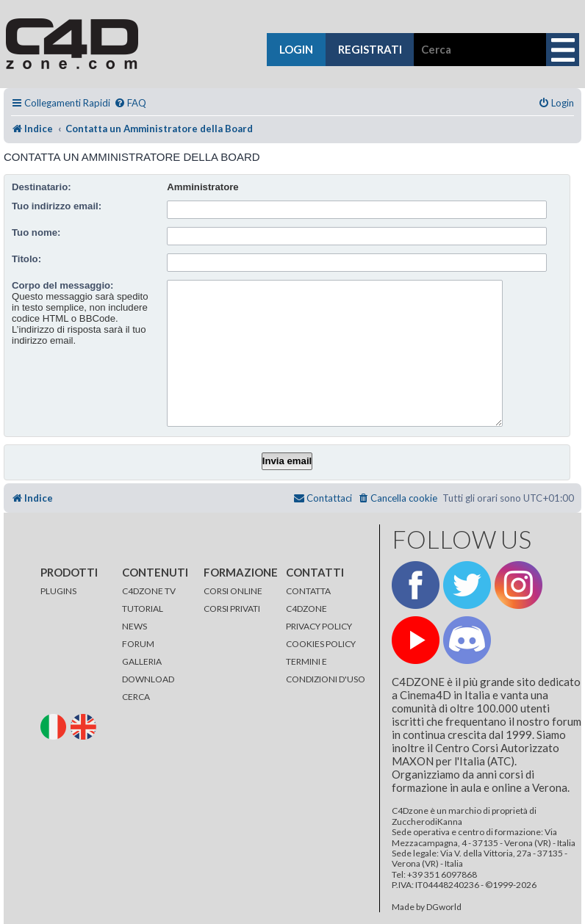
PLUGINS (58, 591)
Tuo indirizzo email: (57, 206)
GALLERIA (142, 661)
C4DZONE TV (149, 591)
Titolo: (26, 259)
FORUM (138, 644)
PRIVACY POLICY (319, 626)
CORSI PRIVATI (232, 609)
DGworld (444, 907)
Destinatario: (42, 187)
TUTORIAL (143, 609)
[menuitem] (130, 103)
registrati (370, 49)
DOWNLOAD (148, 679)
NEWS (134, 626)
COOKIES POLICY (321, 644)
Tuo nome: (36, 232)
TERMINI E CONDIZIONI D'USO (326, 670)
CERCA (136, 697)
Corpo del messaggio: (63, 285)
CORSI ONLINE (233, 591)
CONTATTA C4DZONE (308, 600)
